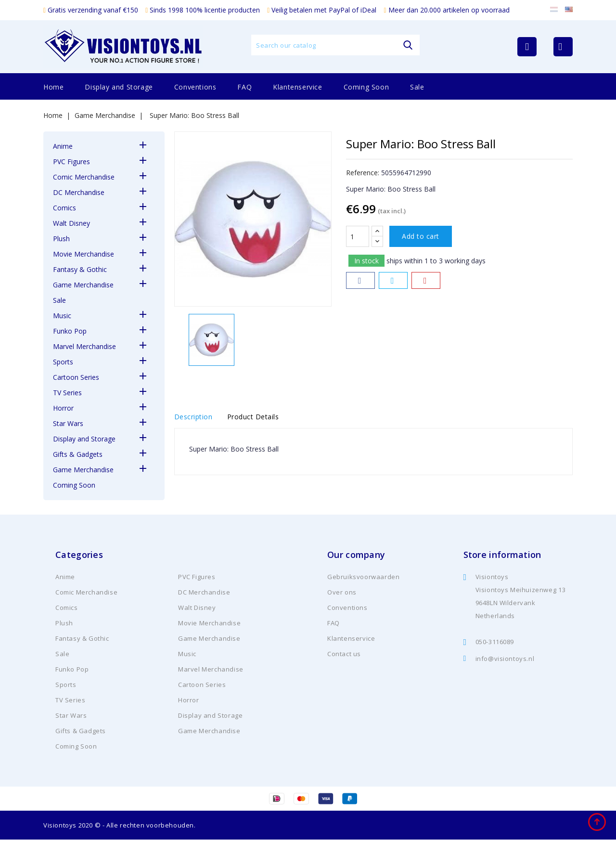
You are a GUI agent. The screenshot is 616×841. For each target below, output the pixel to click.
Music (62, 316)
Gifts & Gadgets (78, 454)
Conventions (195, 87)
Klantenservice (297, 87)
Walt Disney (71, 223)
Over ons (342, 594)
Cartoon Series (76, 377)
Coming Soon (366, 87)
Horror (63, 408)
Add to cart (421, 236)
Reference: (363, 173)
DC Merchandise (79, 192)
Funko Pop (70, 331)
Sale (417, 87)
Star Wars (68, 423)
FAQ (244, 87)
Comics (64, 208)
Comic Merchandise (84, 177)
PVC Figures (71, 162)
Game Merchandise (83, 285)
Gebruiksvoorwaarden (363, 578)
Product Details (262, 418)
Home (53, 87)
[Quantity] (358, 236)
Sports (63, 362)
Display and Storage (119, 87)
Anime (63, 146)
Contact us (344, 655)
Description (193, 418)
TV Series (67, 393)
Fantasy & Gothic (80, 269)
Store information (502, 556)
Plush (61, 239)
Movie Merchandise (83, 254)
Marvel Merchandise (84, 346)
